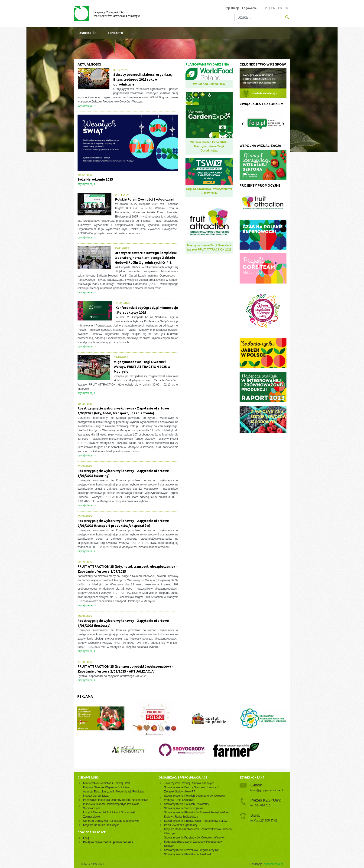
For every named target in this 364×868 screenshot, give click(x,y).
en (273, 8)
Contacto (115, 33)
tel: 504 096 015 (260, 805)
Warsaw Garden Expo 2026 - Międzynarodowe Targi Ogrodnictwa (209, 146)
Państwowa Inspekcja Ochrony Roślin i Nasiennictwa (116, 800)
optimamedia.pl (273, 864)
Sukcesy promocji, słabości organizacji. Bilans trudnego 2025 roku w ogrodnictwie (144, 79)
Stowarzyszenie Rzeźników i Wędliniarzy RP (192, 850)
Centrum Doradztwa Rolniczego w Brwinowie (111, 821)
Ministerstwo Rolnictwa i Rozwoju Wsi (106, 783)
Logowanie (249, 8)
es (280, 8)
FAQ (86, 838)
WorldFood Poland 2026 (209, 84)
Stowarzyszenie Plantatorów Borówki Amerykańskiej (196, 812)
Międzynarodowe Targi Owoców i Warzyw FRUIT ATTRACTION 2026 (209, 248)
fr (286, 8)
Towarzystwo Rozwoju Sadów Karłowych (190, 783)
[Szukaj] (259, 17)
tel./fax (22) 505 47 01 (264, 821)
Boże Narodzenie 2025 (95, 179)
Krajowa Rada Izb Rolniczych (101, 825)
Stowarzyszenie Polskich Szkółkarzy (187, 804)
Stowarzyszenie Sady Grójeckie (184, 808)
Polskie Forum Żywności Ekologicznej (144, 199)
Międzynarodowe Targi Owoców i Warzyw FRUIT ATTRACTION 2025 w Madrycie (142, 367)
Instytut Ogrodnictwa (96, 796)
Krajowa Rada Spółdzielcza (181, 817)
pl (267, 8)
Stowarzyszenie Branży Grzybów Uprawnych (192, 787)
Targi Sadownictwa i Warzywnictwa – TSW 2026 (209, 191)
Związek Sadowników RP (180, 792)
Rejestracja (232, 8)
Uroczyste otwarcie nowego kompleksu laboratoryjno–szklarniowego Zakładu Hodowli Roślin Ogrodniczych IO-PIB (146, 258)
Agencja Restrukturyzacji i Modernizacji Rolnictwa (114, 792)
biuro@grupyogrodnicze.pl (267, 790)
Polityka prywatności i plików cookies (108, 842)
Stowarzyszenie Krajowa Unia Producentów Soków (196, 821)
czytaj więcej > (87, 106)
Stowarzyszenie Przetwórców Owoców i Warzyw (194, 838)
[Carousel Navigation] (263, 124)
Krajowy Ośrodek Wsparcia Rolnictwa (106, 787)
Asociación (88, 33)
